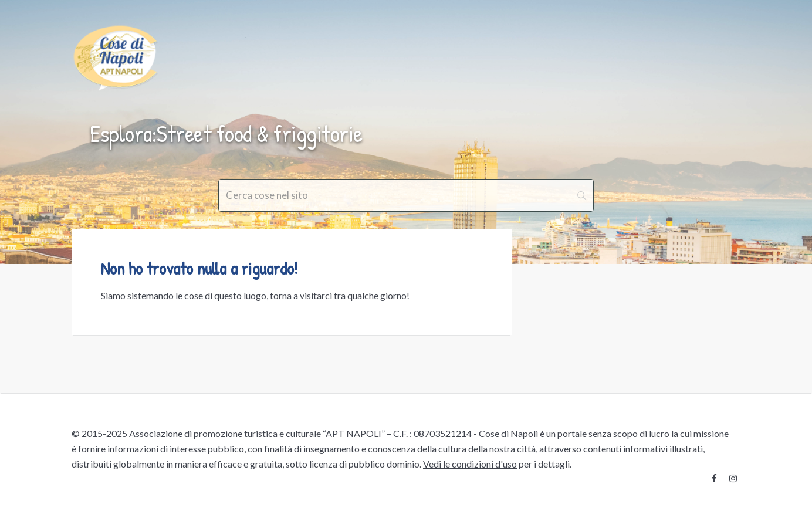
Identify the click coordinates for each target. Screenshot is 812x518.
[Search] (406, 195)
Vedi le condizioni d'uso (470, 464)
